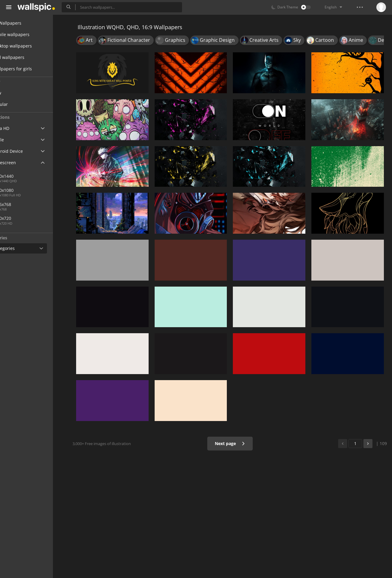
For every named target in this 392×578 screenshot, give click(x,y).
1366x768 (24, 204)
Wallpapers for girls (30, 69)
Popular (22, 104)
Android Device (26, 151)
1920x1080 (25, 190)
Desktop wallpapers (30, 46)
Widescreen (22, 163)
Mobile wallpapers (29, 34)
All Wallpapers (25, 23)
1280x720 (24, 218)
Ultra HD (19, 128)
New (19, 93)
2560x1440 (45, 176)
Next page (234, 443)
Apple (16, 140)
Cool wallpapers (26, 57)
